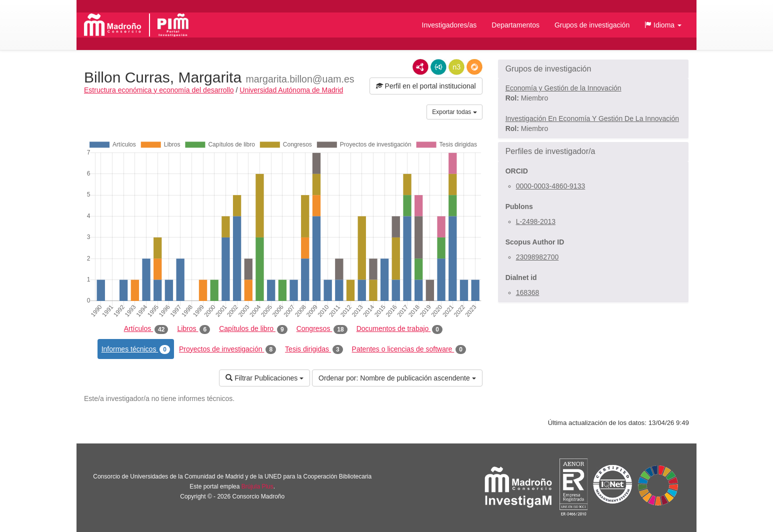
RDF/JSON (474, 67)
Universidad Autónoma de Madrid (291, 90)
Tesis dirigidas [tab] (314, 349)
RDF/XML (420, 67)
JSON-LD (438, 67)
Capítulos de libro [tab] (253, 329)
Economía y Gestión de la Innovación (563, 88)
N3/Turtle (456, 67)
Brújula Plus (257, 486)
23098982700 (537, 257)
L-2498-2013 (536, 221)
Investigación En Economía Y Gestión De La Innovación (592, 118)
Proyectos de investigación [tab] (227, 349)
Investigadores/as (449, 25)
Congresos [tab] (322, 329)
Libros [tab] (193, 329)
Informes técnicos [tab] (136, 349)
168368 (528, 292)
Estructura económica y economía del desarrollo (159, 90)
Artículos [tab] (146, 329)
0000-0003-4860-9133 (551, 186)
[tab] (593, 69)
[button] (663, 25)
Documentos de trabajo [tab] (399, 329)
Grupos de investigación (592, 25)
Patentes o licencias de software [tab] (409, 349)
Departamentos (515, 25)
